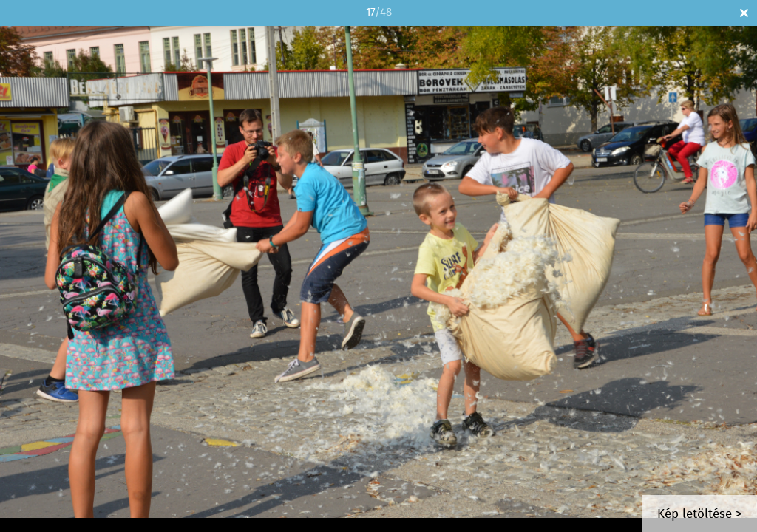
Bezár (744, 13)
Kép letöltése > (700, 515)
